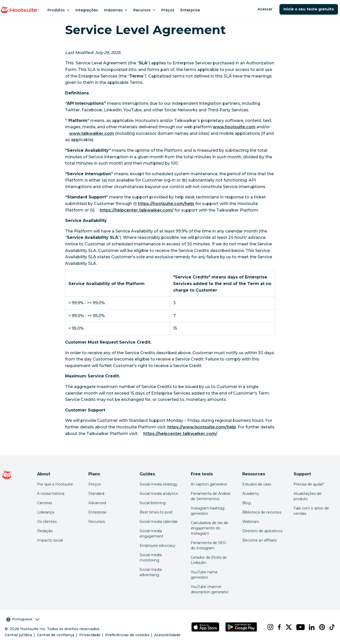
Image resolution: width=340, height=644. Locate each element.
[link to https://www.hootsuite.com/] (234, 127)
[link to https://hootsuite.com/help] (166, 204)
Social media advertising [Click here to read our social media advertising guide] (151, 572)
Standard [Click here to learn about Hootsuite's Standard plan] (96, 494)
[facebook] (278, 627)
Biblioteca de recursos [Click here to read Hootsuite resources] (262, 512)
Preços (168, 10)
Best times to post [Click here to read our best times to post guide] (156, 512)
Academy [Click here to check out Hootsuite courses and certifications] (251, 494)
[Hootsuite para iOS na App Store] (205, 627)
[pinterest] (320, 627)
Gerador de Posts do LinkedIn (209, 560)
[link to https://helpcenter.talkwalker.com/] (137, 210)
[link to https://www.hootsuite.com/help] (202, 427)
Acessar (265, 9)
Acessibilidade (167, 635)
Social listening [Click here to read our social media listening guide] (153, 503)
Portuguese (23, 619)
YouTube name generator (204, 575)
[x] (287, 627)
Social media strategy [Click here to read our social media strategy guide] (159, 484)
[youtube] (298, 627)
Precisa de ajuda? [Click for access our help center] (309, 484)
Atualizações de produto (307, 496)
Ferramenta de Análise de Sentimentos (211, 496)
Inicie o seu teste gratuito (309, 9)
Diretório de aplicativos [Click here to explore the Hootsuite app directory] (262, 531)
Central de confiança (56, 635)
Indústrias (116, 10)
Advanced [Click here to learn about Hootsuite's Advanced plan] (97, 503)
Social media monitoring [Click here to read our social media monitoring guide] (151, 558)
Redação (45, 531)
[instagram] (268, 627)
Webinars (251, 522)
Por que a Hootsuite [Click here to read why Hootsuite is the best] (55, 484)
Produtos (58, 10)
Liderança (46, 512)
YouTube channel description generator (210, 589)
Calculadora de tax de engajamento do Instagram (210, 528)
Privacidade (90, 635)
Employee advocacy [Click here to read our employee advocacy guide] (158, 546)
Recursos (144, 10)
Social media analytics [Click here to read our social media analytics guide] (159, 494)
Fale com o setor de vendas (311, 511)
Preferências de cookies (127, 635)
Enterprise (190, 10)
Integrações (87, 10)
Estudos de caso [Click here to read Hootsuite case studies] (257, 484)
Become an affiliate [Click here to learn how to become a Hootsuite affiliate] (260, 540)
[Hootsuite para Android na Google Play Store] (241, 627)
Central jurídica (18, 635)
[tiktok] (330, 627)
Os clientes (47, 522)
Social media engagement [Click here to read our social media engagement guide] (151, 534)
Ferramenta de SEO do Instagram (208, 545)
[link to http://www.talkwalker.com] (92, 133)
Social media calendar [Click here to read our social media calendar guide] (159, 522)
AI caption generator (209, 484)
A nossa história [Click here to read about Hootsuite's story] (51, 494)
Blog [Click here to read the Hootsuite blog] (246, 503)
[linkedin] (310, 627)
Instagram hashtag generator (208, 511)
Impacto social (50, 540)
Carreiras (45, 503)
